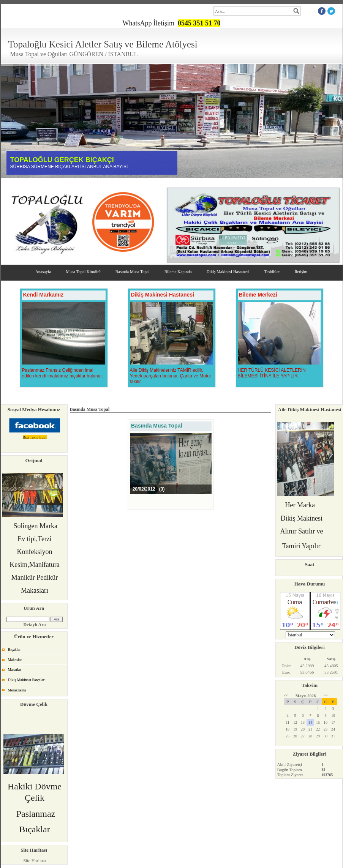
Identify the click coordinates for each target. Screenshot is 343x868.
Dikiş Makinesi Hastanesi (228, 271)
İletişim (301, 271)
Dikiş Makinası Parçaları (27, 680)
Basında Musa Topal (133, 271)
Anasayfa (43, 271)
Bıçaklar (14, 649)
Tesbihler (272, 271)
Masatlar (15, 670)
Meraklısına (17, 690)
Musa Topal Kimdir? (83, 271)
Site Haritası (35, 861)
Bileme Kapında (178, 271)
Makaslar (15, 660)
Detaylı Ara (35, 625)
